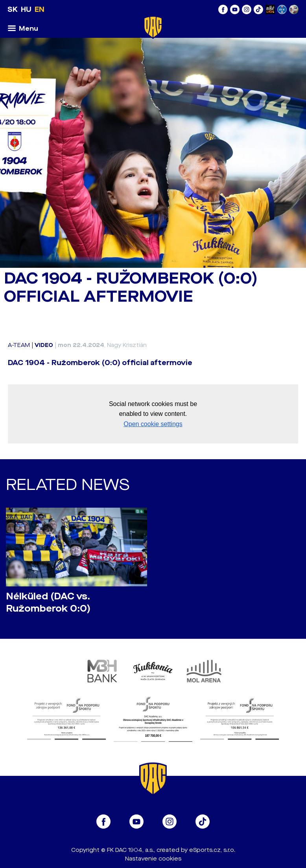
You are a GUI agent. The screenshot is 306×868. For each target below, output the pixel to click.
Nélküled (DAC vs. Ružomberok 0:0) (48, 603)
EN (40, 9)
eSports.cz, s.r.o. (212, 850)
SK (13, 9)
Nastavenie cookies (153, 859)
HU (26, 9)
